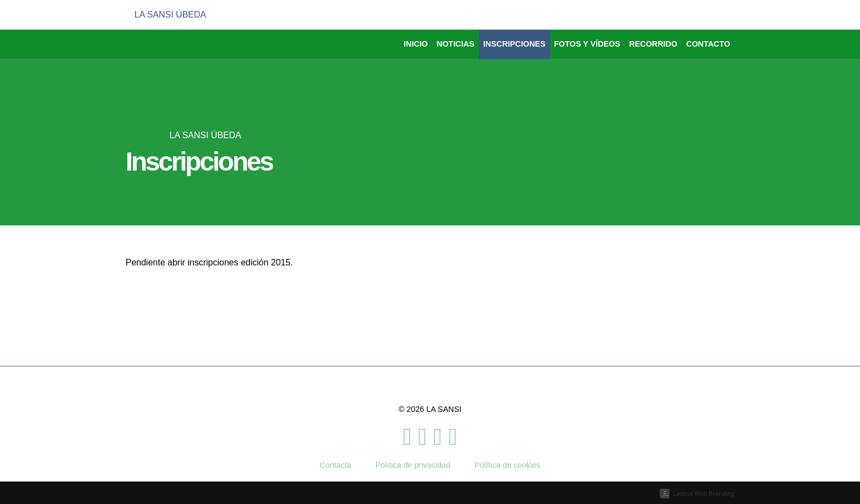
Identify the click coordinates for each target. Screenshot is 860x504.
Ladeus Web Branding (704, 493)
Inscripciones (514, 44)
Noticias (456, 44)
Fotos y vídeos (587, 44)
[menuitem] (693, 15)
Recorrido (653, 44)
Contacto (708, 44)
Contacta (336, 465)
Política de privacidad (413, 465)
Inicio (416, 44)
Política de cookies (507, 465)
